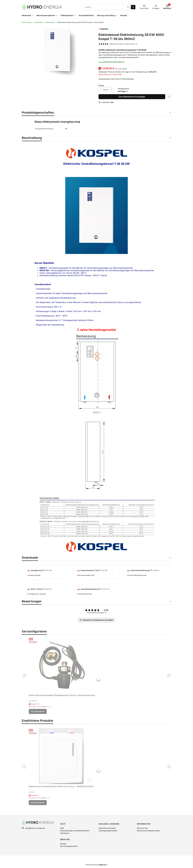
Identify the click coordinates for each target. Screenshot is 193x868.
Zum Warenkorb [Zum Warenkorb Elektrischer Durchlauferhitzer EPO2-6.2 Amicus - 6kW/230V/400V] (38, 803)
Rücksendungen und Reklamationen (75, 831)
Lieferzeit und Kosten (107, 828)
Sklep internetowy (96, 865)
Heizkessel (38, 22)
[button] (133, 7)
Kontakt (63, 844)
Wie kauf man (142, 828)
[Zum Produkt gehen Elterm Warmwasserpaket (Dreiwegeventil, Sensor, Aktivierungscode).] (62, 665)
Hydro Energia (27, 22)
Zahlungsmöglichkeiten (108, 831)
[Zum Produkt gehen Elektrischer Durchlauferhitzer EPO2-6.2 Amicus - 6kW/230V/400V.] (61, 756)
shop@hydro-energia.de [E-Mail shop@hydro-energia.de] (35, 828)
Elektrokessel (50, 22)
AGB (62, 828)
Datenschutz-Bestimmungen (148, 831)
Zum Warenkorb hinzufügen (132, 97)
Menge (101, 85)
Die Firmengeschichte (69, 846)
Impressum (65, 833)
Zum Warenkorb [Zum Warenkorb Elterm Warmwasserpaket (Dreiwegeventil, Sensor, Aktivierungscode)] (38, 711)
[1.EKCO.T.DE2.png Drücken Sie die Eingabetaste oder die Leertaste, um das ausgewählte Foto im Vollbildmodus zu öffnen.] (58, 51)
